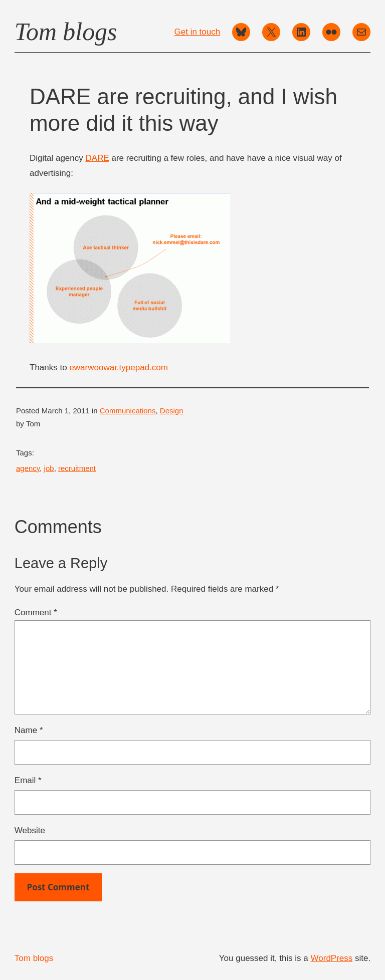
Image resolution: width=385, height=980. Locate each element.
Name (29, 730)
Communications (128, 411)
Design (172, 411)
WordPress (332, 958)
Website (30, 830)
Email (28, 780)
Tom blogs (66, 32)
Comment (36, 612)
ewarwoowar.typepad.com (119, 367)
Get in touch (198, 32)
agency (28, 468)
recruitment (77, 468)
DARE (98, 158)
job (49, 468)
